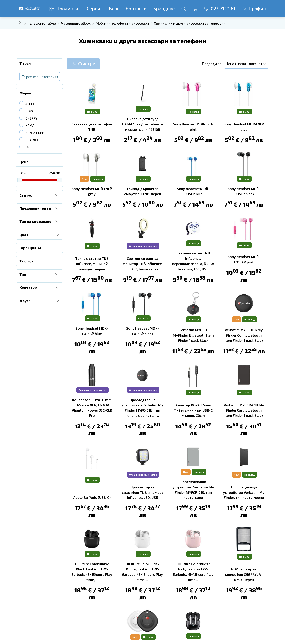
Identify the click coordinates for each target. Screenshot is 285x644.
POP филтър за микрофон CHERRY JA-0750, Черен (244, 574)
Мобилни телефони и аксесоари (122, 23)
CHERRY (31, 118)
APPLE (30, 104)
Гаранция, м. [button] (40, 248)
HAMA (30, 125)
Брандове (164, 9)
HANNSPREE (35, 133)
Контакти (136, 9)
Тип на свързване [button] (40, 221)
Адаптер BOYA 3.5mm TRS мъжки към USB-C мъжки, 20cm (193, 410)
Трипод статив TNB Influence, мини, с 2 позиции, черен (92, 263)
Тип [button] (40, 274)
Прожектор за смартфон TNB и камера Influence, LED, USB (142, 492)
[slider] (20, 180)
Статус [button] (40, 195)
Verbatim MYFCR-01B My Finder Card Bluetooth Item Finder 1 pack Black (244, 410)
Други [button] (40, 301)
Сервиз (95, 9)
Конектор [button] (40, 287)
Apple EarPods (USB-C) (92, 497)
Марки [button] (40, 93)
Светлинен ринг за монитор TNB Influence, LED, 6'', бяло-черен (143, 263)
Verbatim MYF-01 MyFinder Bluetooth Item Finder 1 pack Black (193, 335)
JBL (28, 147)
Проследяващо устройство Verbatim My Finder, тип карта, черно (244, 492)
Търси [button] (40, 63)
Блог (114, 9)
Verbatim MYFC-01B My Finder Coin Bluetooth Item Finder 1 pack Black (244, 335)
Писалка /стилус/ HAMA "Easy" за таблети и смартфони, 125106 (143, 124)
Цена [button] (40, 162)
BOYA (29, 111)
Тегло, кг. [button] (40, 261)
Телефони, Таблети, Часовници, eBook (59, 23)
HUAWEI (32, 140)
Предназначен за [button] (40, 208)
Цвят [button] (40, 235)
